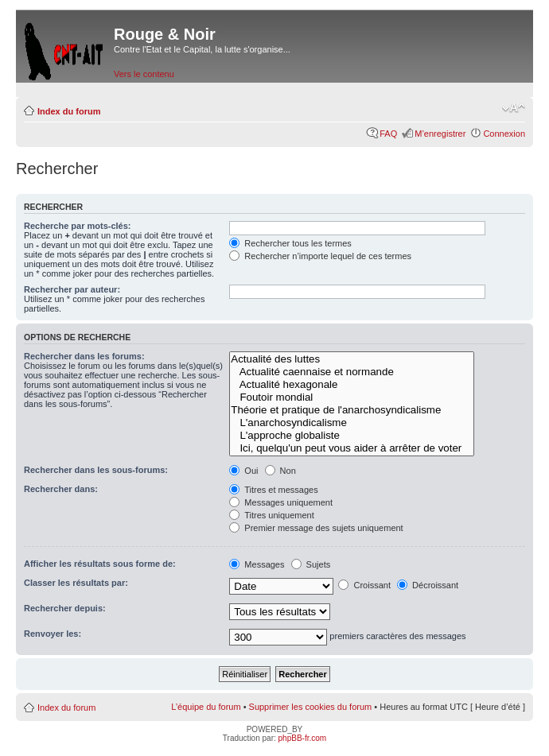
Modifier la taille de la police (514, 108)
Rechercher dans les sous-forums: (96, 470)
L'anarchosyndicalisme (351, 423)
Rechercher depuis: (65, 608)
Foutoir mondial (351, 397)
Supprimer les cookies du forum (311, 707)
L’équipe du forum (206, 707)
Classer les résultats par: (76, 583)
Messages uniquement (281, 502)
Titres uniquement (272, 515)
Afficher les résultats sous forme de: (100, 564)
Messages (257, 564)
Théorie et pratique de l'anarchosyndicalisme (351, 410)
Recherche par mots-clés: (78, 226)
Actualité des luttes (351, 359)
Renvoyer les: (53, 634)
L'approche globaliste (351, 436)
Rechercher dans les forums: (84, 356)
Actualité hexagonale (351, 385)
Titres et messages (273, 490)
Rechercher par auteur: (72, 289)
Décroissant (428, 585)
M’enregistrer (440, 134)
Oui (243, 471)
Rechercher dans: (61, 489)
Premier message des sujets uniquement (316, 528)
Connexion (504, 134)
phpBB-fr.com (303, 738)
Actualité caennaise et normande (351, 372)
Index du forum (69, 111)
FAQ (388, 134)
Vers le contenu (144, 74)
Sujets (311, 564)
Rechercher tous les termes (290, 243)
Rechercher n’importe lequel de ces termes (320, 256)
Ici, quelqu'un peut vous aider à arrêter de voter (351, 448)
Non (280, 471)
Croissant (364, 585)
